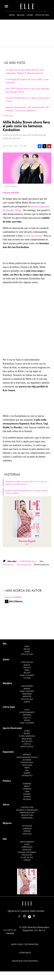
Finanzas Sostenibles (27, 852)
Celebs (30, 15)
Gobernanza (27, 847)
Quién (6, 659)
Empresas (27, 755)
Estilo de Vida (27, 699)
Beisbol (27, 733)
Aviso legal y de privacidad (25, 944)
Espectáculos (27, 662)
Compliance (25, 953)
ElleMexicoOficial (36, 915)
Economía (27, 760)
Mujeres (27, 773)
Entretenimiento (27, 712)
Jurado (27, 702)
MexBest (7, 683)
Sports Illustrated (12, 728)
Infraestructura (27, 813)
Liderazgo (27, 829)
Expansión (8, 752)
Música (27, 720)
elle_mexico (27, 915)
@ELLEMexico (16, 601)
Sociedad (27, 799)
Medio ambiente (27, 842)
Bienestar (27, 696)
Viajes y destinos (27, 691)
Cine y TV (27, 718)
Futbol (27, 731)
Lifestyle (27, 744)
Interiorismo (27, 818)
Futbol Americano (27, 736)
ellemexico (32, 915)
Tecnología (27, 765)
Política (7, 781)
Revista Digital (27, 541)
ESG (27, 770)
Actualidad (27, 826)
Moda (12, 15)
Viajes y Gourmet (27, 675)
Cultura (27, 678)
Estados (27, 794)
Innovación (27, 855)
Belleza (21, 15)
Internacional (27, 762)
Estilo (27, 710)
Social (27, 844)
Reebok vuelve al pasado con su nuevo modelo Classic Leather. (27, 492)
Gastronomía (27, 686)
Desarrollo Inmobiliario (27, 810)
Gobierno (27, 784)
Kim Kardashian (25, 565)
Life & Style (9, 707)
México (27, 786)
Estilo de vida (42, 15)
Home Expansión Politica (27, 757)
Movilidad (27, 850)
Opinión (27, 797)
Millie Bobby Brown (29, 561)
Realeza (27, 665)
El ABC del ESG (27, 857)
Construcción (27, 807)
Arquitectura (27, 815)
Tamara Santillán (13, 597)
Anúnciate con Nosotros (25, 961)
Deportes (27, 715)
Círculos (27, 668)
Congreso (27, 789)
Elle (5, 644)
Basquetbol (27, 739)
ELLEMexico (19, 916)
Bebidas (27, 689)
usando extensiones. (33, 236)
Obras (27, 768)
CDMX (27, 792)
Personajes (27, 694)
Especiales (27, 834)
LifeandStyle (27, 776)
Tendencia (9, 565)
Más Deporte (27, 741)
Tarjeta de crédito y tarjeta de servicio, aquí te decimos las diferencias (26, 483)
